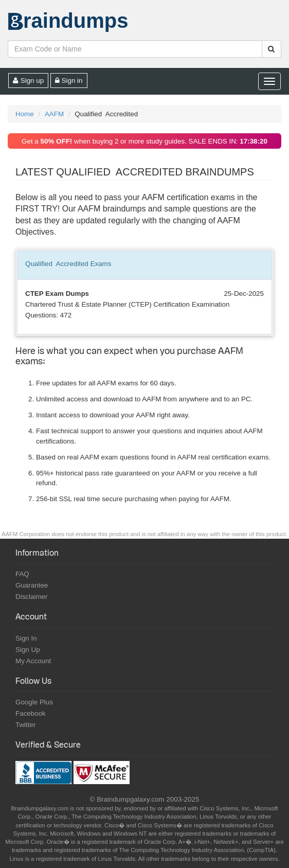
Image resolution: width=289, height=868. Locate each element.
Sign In (26, 638)
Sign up (28, 81)
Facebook (31, 713)
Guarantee (32, 585)
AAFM (54, 114)
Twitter (25, 725)
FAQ (22, 574)
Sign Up (28, 650)
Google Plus (34, 702)
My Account (33, 661)
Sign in (69, 81)
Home (25, 114)
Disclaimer (32, 597)
